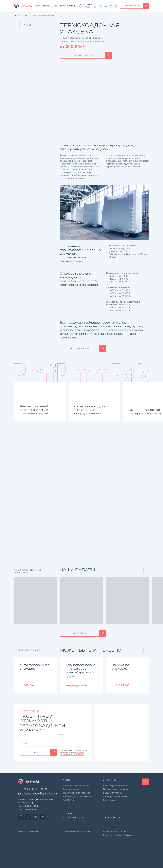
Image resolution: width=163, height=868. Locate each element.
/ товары (110, 780)
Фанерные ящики (71, 789)
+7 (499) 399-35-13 (87, 5)
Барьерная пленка (112, 793)
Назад (26, 25)
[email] (53, 743)
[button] (146, 6)
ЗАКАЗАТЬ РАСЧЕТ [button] (132, 6)
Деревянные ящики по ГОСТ (77, 786)
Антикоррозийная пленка (116, 796)
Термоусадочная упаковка (76, 793)
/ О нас (68, 814)
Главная (17, 15)
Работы (62, 6)
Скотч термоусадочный (115, 786)
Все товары (109, 800)
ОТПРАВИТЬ (35, 752)
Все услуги (68, 800)
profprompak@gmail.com (38, 793)
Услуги (38, 6)
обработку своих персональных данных (72, 753)
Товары (47, 6)
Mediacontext (129, 835)
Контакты (72, 6)
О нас (54, 6)
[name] (36, 734)
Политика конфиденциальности (76, 832)
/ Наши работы (74, 818)
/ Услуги (69, 780)
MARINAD (125, 832)
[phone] (70, 734)
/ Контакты (112, 818)
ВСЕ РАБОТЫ (80, 633)
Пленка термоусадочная (116, 789)
